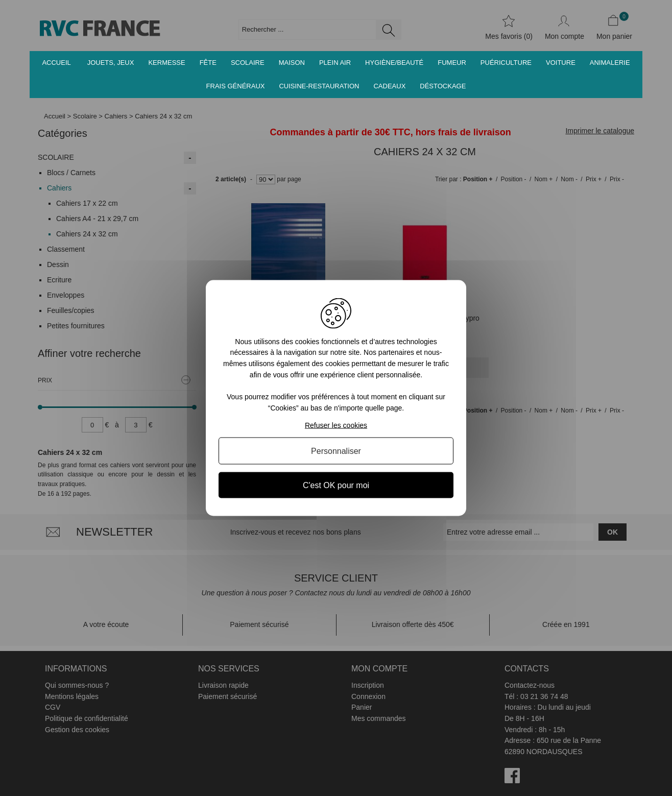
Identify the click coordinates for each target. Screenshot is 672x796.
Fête (208, 63)
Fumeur (452, 63)
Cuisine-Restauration (319, 86)
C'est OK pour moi (336, 485)
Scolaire (248, 63)
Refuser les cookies (336, 425)
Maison (292, 63)
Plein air (335, 63)
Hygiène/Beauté (394, 63)
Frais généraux (236, 86)
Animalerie (610, 63)
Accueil (56, 63)
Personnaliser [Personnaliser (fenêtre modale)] (336, 451)
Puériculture (506, 63)
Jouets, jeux (111, 63)
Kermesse (166, 63)
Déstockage (443, 86)
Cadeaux (389, 86)
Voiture (561, 63)
